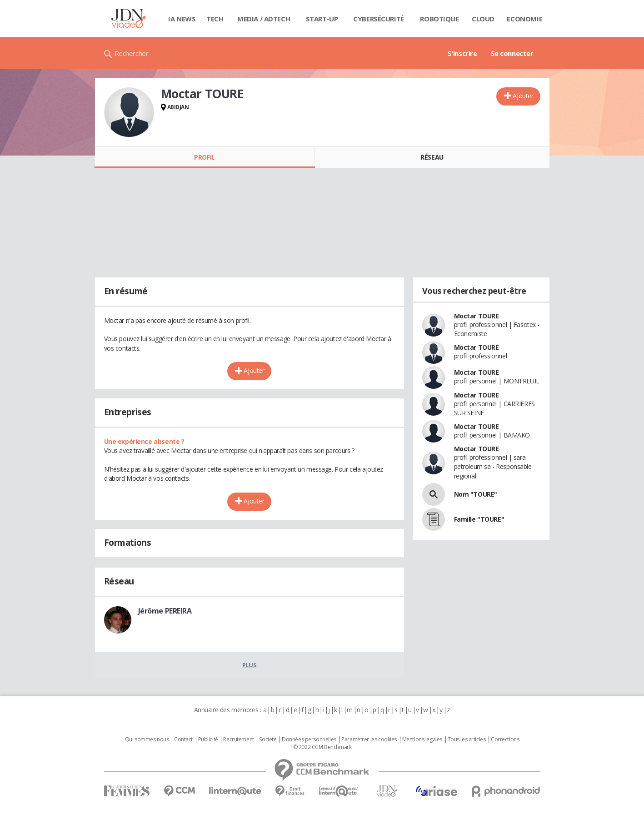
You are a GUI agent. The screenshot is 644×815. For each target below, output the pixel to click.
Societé (268, 740)
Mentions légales (422, 740)
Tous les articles (467, 740)
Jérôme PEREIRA (165, 611)
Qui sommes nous (147, 740)
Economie (524, 19)
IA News (182, 19)
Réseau (432, 157)
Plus (249, 665)
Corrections (505, 740)
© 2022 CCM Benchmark (322, 747)
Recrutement (238, 740)
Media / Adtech (264, 19)
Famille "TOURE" (479, 519)
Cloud (483, 19)
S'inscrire (462, 53)
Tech (215, 19)
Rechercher (132, 53)
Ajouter (523, 96)
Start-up (322, 19)
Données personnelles (309, 740)
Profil (204, 157)
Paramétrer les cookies (369, 740)
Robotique (439, 19)
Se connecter (512, 53)
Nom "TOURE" (476, 494)
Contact (183, 740)
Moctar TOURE (477, 316)
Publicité (208, 740)
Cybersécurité (379, 19)
